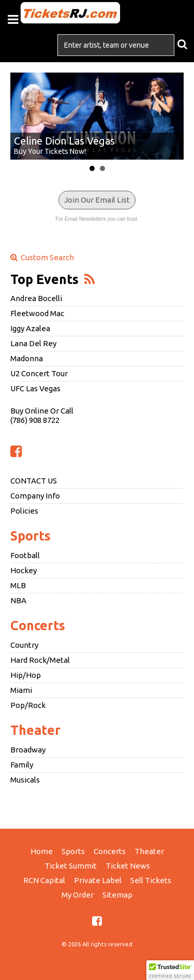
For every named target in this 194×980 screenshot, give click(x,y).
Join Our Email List (97, 200)
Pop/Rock (28, 705)
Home (42, 851)
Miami (21, 690)
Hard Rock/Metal (40, 660)
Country (24, 645)
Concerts (38, 626)
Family (22, 765)
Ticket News (128, 866)
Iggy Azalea (30, 328)
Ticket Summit (71, 866)
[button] (170, 970)
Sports (31, 536)
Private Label (98, 880)
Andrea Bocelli (36, 298)
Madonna (27, 358)
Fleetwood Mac (37, 313)
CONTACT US (34, 481)
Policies (24, 511)
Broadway (28, 750)
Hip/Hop (26, 675)
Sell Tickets (151, 880)
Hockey (24, 570)
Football (25, 555)
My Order (78, 895)
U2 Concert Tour (39, 373)
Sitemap (117, 895)
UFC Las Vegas (35, 388)
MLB (18, 585)
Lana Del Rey (33, 343)
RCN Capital (44, 880)
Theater (35, 730)
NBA (18, 600)
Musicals (25, 780)
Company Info (35, 496)
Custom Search (42, 257)
